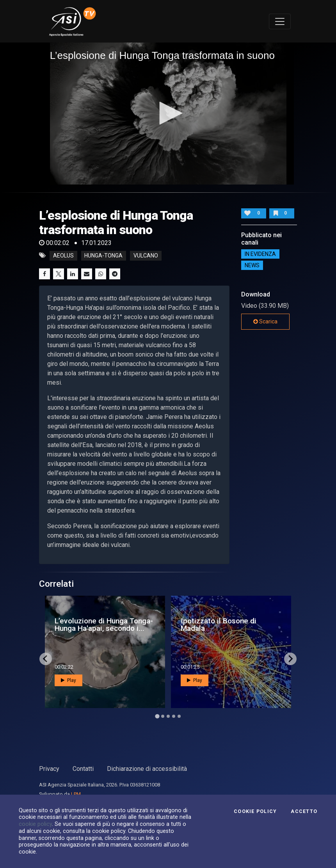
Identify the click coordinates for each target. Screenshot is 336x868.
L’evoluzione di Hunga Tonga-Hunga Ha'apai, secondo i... (104, 625)
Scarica (265, 321)
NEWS (252, 265)
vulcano (146, 256)
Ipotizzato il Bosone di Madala (219, 625)
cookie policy (35, 824)
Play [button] (68, 680)
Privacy (49, 769)
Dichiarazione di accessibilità (147, 769)
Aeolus (63, 256)
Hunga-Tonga (103, 256)
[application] (168, 113)
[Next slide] (290, 659)
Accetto (304, 811)
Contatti (83, 769)
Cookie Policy (255, 811)
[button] (168, 113)
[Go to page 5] (179, 716)
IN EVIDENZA (260, 254)
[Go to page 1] (157, 716)
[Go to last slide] (46, 659)
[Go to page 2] (163, 716)
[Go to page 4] (174, 716)
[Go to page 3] (168, 716)
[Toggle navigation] (280, 21)
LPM (76, 794)
